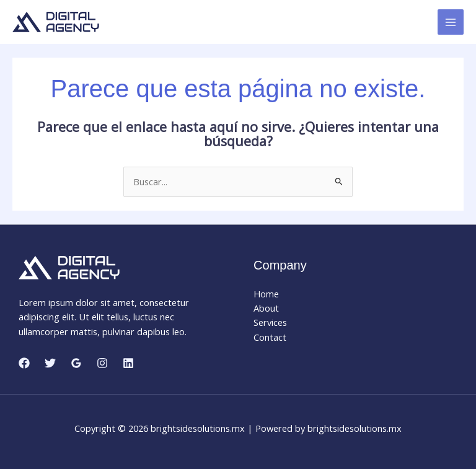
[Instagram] (102, 363)
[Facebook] (24, 363)
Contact (270, 337)
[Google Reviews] (76, 363)
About (266, 308)
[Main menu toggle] (451, 22)
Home (266, 294)
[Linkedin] (128, 363)
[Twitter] (50, 363)
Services (270, 322)
